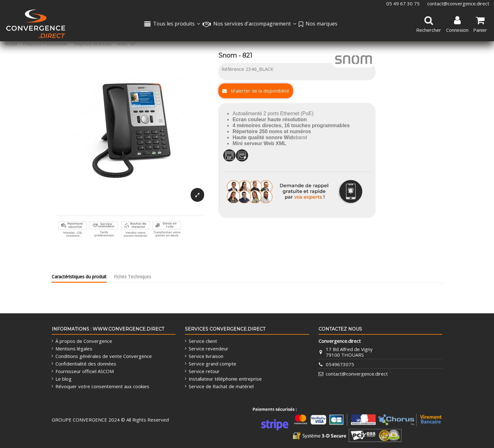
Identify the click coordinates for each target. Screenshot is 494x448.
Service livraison (206, 356)
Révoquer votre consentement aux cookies (102, 386)
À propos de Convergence (84, 341)
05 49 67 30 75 (404, 3)
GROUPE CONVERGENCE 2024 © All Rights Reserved (110, 420)
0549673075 (340, 364)
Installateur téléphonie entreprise (225, 379)
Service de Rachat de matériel (221, 386)
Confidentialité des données (86, 364)
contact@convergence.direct (458, 3)
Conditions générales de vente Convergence (104, 356)
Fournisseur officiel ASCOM (85, 371)
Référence (233, 69)
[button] (249, 24)
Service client (203, 341)
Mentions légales (74, 349)
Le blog (63, 379)
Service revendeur (209, 349)
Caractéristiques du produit (79, 277)
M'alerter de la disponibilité (256, 91)
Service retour (204, 371)
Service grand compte (213, 364)
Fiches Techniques (132, 277)
